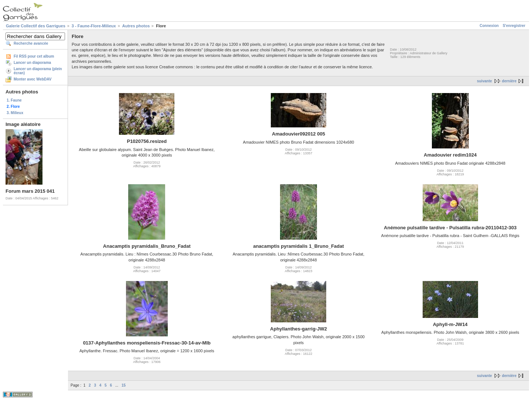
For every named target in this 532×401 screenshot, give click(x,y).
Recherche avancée (31, 43)
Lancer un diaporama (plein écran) (38, 71)
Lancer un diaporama (32, 63)
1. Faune (14, 100)
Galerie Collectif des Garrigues (36, 26)
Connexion (489, 26)
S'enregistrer (514, 26)
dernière (509, 81)
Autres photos (136, 26)
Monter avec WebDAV (33, 79)
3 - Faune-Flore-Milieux (94, 26)
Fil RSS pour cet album (34, 56)
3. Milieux (15, 113)
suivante (485, 81)
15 (124, 385)
